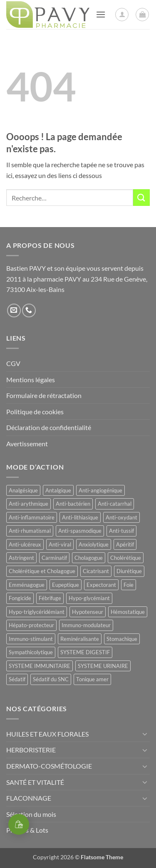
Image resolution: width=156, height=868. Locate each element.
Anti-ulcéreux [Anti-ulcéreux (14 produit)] (25, 544)
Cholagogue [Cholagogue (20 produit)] (89, 558)
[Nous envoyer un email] (14, 310)
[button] (101, 14)
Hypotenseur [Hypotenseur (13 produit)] (88, 612)
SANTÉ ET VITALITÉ (35, 782)
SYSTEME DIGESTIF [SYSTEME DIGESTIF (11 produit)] (85, 652)
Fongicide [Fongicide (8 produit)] (20, 598)
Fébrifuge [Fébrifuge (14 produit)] (50, 598)
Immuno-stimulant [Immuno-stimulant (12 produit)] (31, 639)
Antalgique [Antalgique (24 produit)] (58, 490)
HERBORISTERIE (31, 750)
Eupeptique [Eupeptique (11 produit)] (66, 585)
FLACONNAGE (29, 798)
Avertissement (27, 444)
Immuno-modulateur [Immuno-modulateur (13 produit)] (86, 625)
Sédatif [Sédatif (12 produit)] (17, 679)
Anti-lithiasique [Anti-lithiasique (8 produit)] (80, 517)
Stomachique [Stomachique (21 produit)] (122, 639)
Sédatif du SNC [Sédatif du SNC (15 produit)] (51, 679)
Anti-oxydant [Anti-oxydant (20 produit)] (121, 517)
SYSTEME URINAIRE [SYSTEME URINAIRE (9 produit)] (103, 666)
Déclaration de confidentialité (49, 427)
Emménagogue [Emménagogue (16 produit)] (27, 585)
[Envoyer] (141, 197)
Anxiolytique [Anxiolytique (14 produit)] (94, 544)
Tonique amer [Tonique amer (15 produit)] (92, 679)
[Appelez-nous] (29, 310)
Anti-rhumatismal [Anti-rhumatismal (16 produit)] (30, 531)
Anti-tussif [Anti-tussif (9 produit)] (121, 531)
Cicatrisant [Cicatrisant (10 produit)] (96, 571)
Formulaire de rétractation (44, 395)
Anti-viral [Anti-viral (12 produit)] (60, 544)
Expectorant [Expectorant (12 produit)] (101, 585)
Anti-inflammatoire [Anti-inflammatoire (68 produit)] (32, 517)
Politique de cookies (35, 412)
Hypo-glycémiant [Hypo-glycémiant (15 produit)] (89, 598)
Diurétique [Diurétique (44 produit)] (129, 571)
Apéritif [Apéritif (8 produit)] (125, 544)
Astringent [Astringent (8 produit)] (21, 558)
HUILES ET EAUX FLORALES (47, 734)
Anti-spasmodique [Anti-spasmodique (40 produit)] (80, 531)
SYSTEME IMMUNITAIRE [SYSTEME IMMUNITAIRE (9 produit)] (40, 666)
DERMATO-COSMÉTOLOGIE (49, 766)
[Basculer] (145, 734)
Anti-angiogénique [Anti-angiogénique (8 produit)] (100, 490)
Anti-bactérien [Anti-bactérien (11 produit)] (73, 504)
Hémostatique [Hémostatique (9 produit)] (128, 612)
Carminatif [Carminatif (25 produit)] (54, 558)
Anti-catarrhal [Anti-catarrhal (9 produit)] (115, 504)
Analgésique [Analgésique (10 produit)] (23, 490)
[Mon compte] (122, 15)
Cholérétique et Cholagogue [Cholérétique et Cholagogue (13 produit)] (42, 571)
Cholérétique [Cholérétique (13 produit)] (126, 558)
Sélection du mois (31, 814)
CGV (13, 363)
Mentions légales (31, 380)
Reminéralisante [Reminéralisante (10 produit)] (80, 639)
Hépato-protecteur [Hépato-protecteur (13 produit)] (31, 625)
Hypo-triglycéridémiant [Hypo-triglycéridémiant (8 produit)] (37, 612)
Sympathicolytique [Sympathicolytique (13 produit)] (31, 652)
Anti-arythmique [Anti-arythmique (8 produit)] (28, 504)
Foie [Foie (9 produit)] (129, 585)
